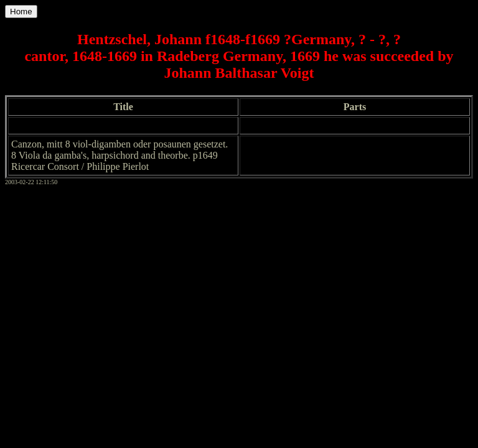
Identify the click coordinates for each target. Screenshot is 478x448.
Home (21, 12)
